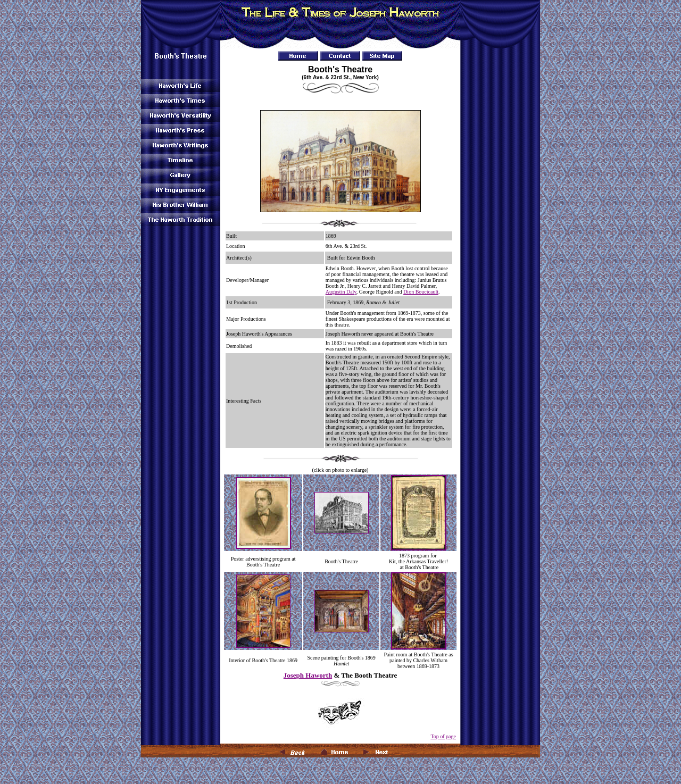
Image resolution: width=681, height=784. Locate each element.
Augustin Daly (341, 292)
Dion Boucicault (421, 292)
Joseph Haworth (308, 675)
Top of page (443, 736)
